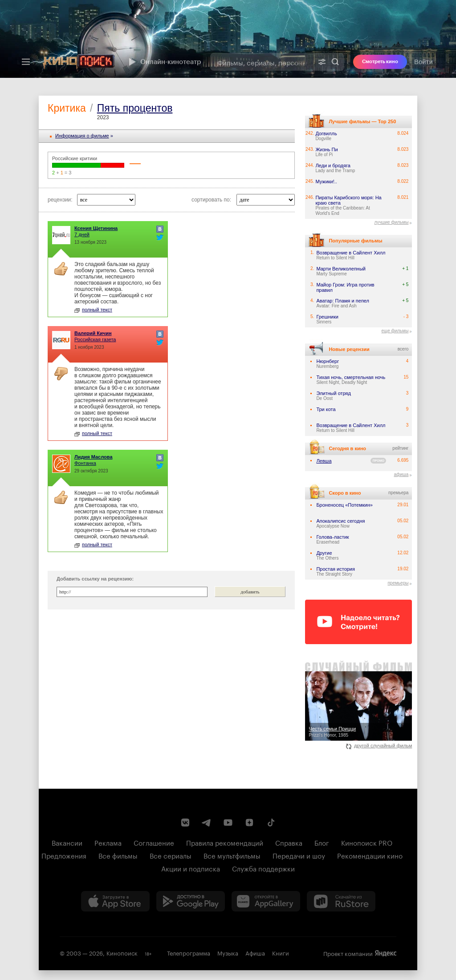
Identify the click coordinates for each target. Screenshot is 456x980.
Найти (335, 62)
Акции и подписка (191, 868)
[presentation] (228, 39)
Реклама (108, 842)
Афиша (255, 952)
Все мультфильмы (232, 855)
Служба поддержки (263, 868)
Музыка (228, 952)
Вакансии (67, 842)
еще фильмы (395, 331)
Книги (281, 952)
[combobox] (262, 62)
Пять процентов (135, 108)
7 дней (82, 234)
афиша (401, 474)
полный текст (93, 310)
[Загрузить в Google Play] (191, 901)
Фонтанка (85, 463)
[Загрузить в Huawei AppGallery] (266, 901)
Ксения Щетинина (96, 228)
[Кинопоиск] (79, 62)
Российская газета (95, 339)
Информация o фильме (82, 136)
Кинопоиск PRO (367, 842)
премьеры (398, 583)
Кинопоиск (122, 952)
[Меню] (26, 62)
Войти (423, 62)
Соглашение (154, 842)
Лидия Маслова (94, 457)
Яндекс (386, 953)
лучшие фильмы (391, 222)
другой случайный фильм (379, 746)
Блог (322, 842)
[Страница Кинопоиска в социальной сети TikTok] (271, 823)
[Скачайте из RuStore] (341, 901)
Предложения (64, 855)
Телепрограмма (189, 952)
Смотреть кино (380, 62)
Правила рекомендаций (225, 842)
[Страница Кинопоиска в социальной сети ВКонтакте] (185, 823)
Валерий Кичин (93, 333)
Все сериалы (171, 855)
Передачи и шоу (299, 855)
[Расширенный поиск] (322, 62)
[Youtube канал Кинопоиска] (228, 823)
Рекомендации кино (370, 855)
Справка (289, 842)
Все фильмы (118, 855)
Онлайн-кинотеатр (164, 62)
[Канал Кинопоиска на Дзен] (249, 823)
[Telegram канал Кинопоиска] (207, 823)
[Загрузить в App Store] (115, 901)
